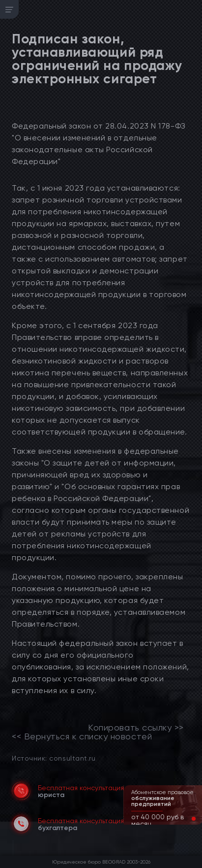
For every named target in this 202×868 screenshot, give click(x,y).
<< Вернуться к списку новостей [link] (82, 736)
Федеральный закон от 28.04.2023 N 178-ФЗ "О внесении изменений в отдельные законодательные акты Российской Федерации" (99, 144)
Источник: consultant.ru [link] (54, 758)
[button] (186, 819)
